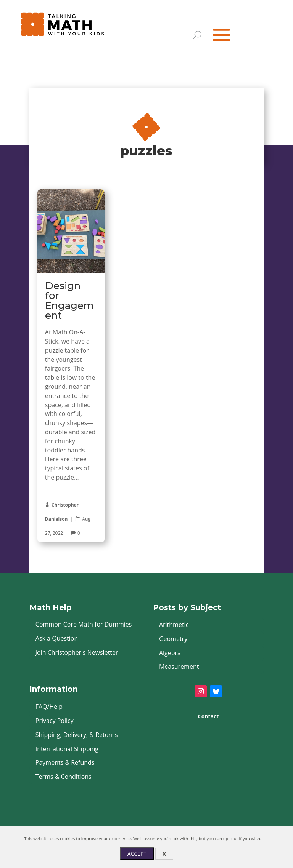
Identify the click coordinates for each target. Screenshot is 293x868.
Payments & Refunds (65, 762)
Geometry (173, 639)
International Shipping (67, 749)
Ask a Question (57, 638)
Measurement (179, 667)
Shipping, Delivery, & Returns (77, 735)
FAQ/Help (49, 707)
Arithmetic (174, 625)
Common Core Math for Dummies (84, 624)
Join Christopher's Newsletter (77, 652)
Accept (137, 854)
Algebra (170, 653)
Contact (208, 716)
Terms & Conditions (64, 777)
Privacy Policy (55, 721)
